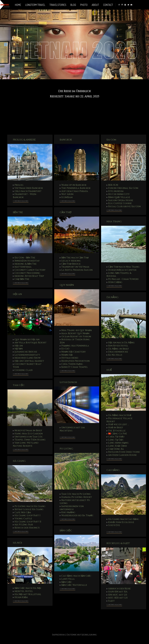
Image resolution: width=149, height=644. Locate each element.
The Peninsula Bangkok (76, 188)
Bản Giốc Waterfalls (74, 585)
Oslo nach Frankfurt (28, 191)
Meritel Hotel (24, 591)
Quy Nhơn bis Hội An (27, 340)
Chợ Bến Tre (22, 279)
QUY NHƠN (67, 285)
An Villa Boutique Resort (30, 343)
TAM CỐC (19, 385)
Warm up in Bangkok (74, 185)
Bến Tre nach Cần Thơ (75, 258)
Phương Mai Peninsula (75, 346)
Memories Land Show (28, 358)
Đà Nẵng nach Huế (120, 415)
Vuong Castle (23, 519)
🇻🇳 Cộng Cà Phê (118, 434)
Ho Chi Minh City (119, 194)
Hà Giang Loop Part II (28, 522)
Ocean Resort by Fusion (76, 337)
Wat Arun (67, 194)
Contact (108, 5)
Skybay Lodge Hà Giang (29, 509)
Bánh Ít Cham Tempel (75, 367)
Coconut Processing (27, 273)
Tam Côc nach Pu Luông (76, 494)
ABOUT (95, 5)
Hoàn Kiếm (21, 597)
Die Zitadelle (117, 431)
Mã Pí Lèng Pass (24, 525)
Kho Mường (68, 512)
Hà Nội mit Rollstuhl (28, 594)
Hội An (19, 346)
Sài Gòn (111, 140)
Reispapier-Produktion (75, 361)
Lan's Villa (68, 579)
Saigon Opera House (121, 200)
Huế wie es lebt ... (118, 424)
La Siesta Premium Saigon (77, 270)
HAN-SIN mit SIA (118, 592)
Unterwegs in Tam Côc (29, 437)
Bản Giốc (67, 582)
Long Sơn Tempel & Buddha (119, 275)
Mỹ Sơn (19, 349)
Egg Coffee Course (120, 203)
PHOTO (84, 5)
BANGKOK (66, 140)
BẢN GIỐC (66, 531)
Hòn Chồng (115, 282)
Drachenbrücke (118, 352)
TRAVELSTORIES (58, 5)
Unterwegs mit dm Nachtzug (72, 429)
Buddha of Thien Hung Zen (75, 341)
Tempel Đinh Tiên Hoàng (30, 440)
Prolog (19, 185)
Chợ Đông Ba (116, 449)
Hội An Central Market (29, 361)
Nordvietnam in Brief (28, 431)
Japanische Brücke (26, 352)
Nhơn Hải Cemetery (74, 352)
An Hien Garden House (122, 455)
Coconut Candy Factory (30, 270)
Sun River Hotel (118, 346)
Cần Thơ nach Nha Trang (124, 267)
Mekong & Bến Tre (26, 264)
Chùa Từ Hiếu (116, 437)
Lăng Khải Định (117, 446)
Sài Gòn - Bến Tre (25, 258)
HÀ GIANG (19, 461)
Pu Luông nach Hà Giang (30, 506)
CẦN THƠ (66, 212)
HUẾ (109, 370)
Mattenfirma (23, 267)
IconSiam (67, 197)
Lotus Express (68, 382)
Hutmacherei (70, 358)
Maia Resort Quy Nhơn (75, 333)
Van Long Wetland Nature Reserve (26, 444)
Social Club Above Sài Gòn (124, 206)
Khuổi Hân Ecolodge (121, 522)
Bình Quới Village (119, 197)
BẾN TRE (18, 212)
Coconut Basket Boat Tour (27, 366)
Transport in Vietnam (75, 267)
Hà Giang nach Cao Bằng (124, 519)
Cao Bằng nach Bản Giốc (76, 576)
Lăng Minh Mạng (118, 443)
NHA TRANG (114, 222)
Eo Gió (65, 349)
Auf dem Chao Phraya (75, 191)
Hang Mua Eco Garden (29, 434)
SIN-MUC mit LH (118, 595)
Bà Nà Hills (115, 355)
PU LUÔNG (66, 449)
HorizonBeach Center (122, 270)
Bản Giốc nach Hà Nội (28, 588)
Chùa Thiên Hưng (72, 364)
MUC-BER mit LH (118, 598)
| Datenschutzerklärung (81, 635)
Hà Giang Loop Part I (27, 515)
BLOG (73, 5)
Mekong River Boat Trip (29, 276)
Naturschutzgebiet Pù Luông (75, 502)
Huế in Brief (116, 428)
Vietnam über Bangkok (29, 188)
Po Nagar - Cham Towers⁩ (123, 279)
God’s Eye (114, 525)
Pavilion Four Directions (124, 452)
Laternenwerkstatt (27, 355)
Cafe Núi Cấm (23, 512)
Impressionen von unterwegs (72, 508)
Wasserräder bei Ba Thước (77, 515)
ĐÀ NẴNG (112, 297)
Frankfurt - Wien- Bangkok (25, 196)
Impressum (59, 635)
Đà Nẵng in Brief (119, 349)
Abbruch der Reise (119, 589)
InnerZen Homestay (27, 261)
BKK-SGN (113, 185)
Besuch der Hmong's (27, 528)
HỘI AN (17, 294)
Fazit (111, 601)
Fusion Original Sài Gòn (123, 188)
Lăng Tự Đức (116, 440)
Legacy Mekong (71, 261)
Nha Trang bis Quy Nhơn (77, 330)
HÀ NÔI (17, 543)
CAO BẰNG (113, 470)
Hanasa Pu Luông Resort (77, 497)
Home (18, 5)
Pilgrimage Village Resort (119, 420)
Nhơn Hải (67, 355)
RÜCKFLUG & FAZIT (118, 543)
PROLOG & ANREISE (24, 140)
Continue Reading (21, 201)
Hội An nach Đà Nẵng (121, 343)
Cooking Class (24, 370)
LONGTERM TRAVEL (35, 5)
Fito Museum (116, 191)
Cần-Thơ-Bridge (71, 264)
